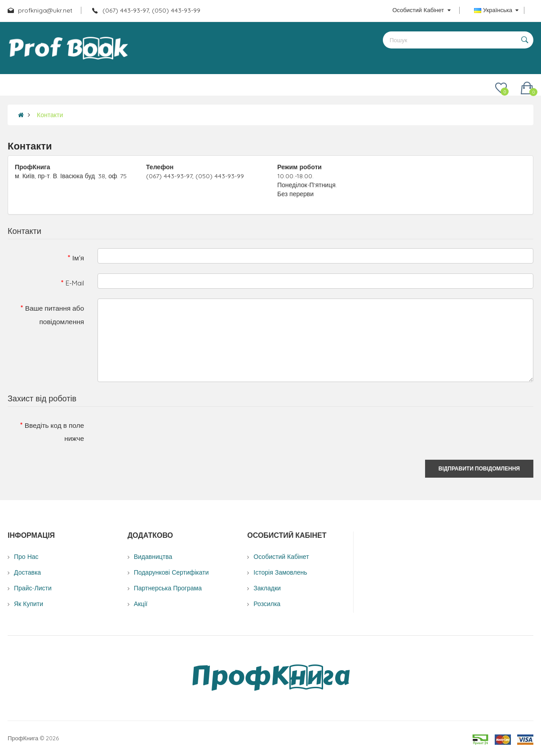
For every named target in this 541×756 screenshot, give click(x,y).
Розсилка (267, 604)
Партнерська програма (168, 588)
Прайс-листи (33, 588)
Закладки (267, 588)
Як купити (29, 604)
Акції (141, 604)
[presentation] (166, 433)
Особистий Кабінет (281, 557)
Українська (496, 10)
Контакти (50, 115)
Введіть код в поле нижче (54, 432)
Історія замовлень (280, 572)
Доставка (27, 572)
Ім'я (78, 258)
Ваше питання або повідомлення (55, 315)
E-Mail (75, 283)
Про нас (26, 557)
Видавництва (153, 557)
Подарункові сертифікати (171, 572)
